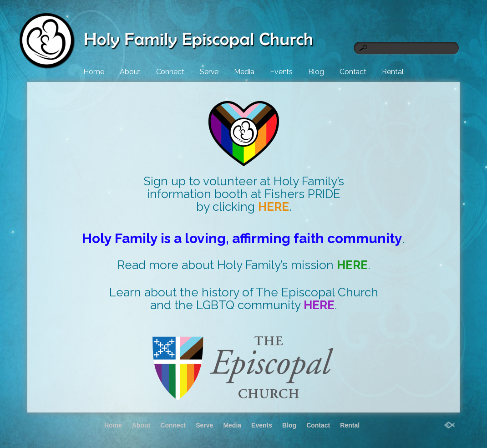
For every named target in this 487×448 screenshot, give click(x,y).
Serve (209, 72)
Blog (316, 72)
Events (281, 72)
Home (94, 72)
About (130, 72)
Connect (170, 72)
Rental (393, 72)
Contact (353, 72)
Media (244, 72)
